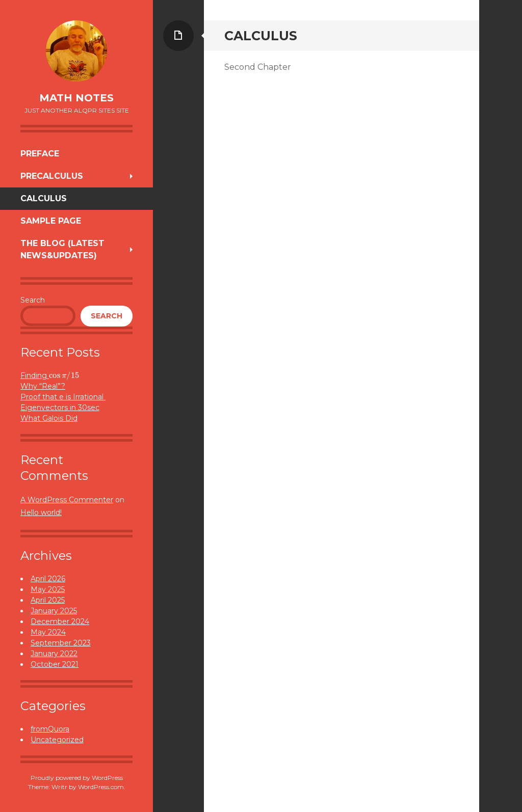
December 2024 (60, 621)
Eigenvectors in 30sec (60, 408)
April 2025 (48, 600)
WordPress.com (101, 787)
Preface (40, 154)
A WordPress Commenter (67, 500)
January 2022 (54, 654)
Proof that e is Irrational (63, 397)
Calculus (44, 198)
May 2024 (48, 632)
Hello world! (41, 512)
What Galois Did (49, 418)
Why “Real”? (43, 386)
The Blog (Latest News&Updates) (62, 249)
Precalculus (52, 176)
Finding (50, 375)
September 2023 (61, 643)
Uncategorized (57, 740)
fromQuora (50, 729)
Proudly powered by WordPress (77, 778)
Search (33, 300)
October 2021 (55, 664)
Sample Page (51, 221)
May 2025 (48, 589)
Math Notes (76, 98)
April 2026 (48, 579)
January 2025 (54, 611)
